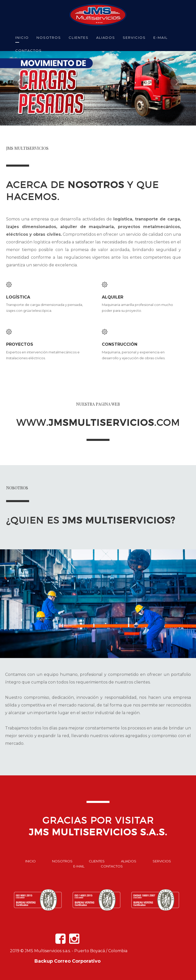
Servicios (162, 861)
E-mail (79, 866)
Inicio (30, 861)
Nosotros (62, 861)
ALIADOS (106, 38)
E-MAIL (161, 38)
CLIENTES (79, 38)
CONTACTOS (29, 51)
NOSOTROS (49, 38)
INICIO (22, 38)
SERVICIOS (134, 38)
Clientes (97, 861)
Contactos (112, 866)
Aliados (129, 861)
